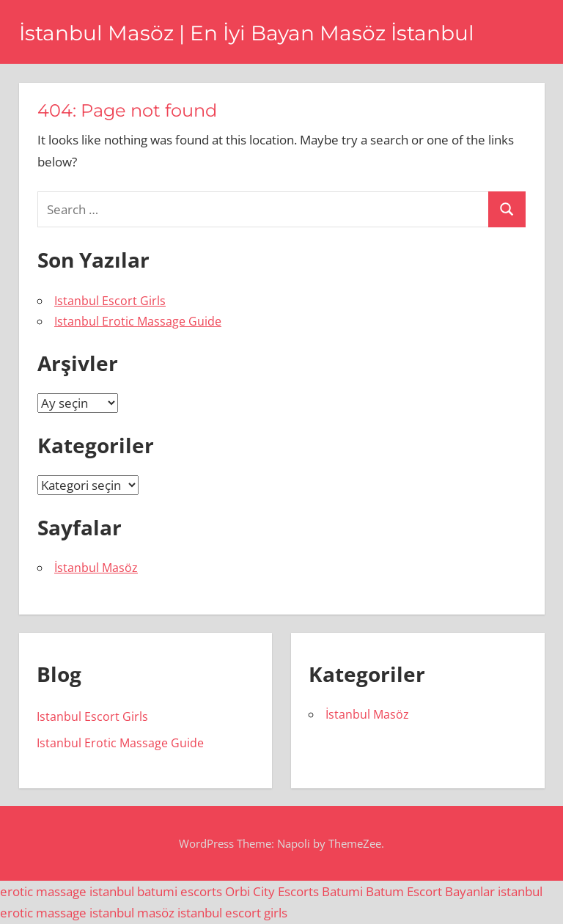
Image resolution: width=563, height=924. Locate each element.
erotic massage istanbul (67, 891)
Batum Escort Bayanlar (430, 891)
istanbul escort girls (232, 913)
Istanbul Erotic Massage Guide (138, 321)
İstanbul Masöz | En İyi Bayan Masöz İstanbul (247, 33)
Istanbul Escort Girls (110, 301)
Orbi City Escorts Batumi (294, 891)
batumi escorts (180, 891)
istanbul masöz (132, 913)
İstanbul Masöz (96, 568)
